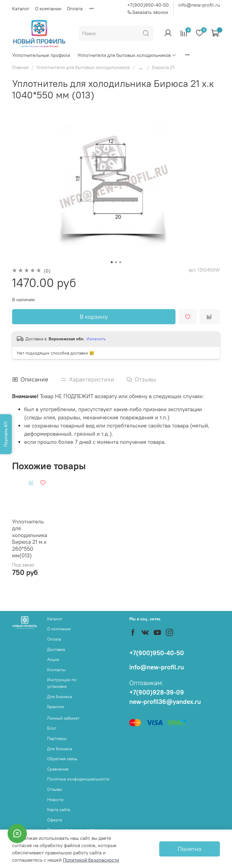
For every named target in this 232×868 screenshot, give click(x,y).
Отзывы (55, 789)
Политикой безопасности (91, 860)
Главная (20, 67)
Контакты (56, 670)
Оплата (75, 8)
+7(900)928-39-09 (157, 692)
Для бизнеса (60, 697)
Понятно (190, 849)
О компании (48, 8)
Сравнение (58, 769)
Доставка (56, 649)
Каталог (21, 8)
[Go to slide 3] (120, 262)
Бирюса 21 (163, 67)
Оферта (55, 820)
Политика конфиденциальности (78, 779)
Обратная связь (62, 759)
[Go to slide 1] (112, 262)
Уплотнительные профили (41, 55)
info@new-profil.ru (199, 5)
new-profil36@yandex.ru (165, 702)
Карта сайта (59, 810)
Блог (52, 728)
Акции (53, 659)
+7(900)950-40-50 (148, 5)
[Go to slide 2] (116, 262)
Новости (55, 800)
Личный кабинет (63, 718)
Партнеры (57, 738)
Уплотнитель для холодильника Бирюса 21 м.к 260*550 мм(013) (30, 539)
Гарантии (56, 707)
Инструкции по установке (62, 683)
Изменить (96, 339)
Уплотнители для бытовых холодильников (127, 55)
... (141, 67)
